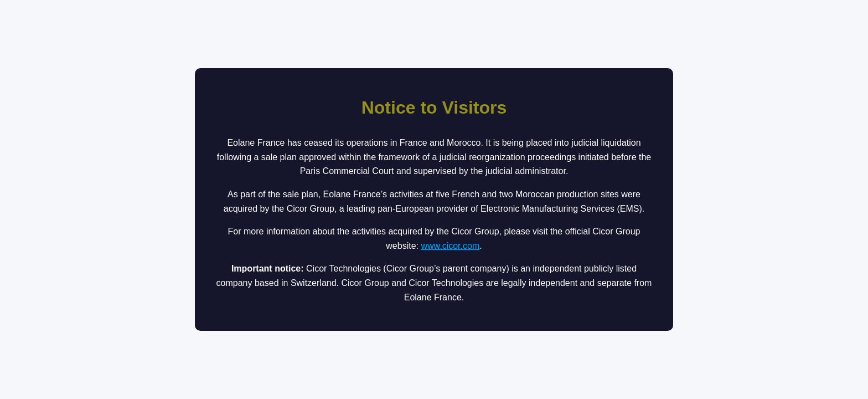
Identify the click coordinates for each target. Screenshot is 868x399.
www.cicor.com (450, 246)
